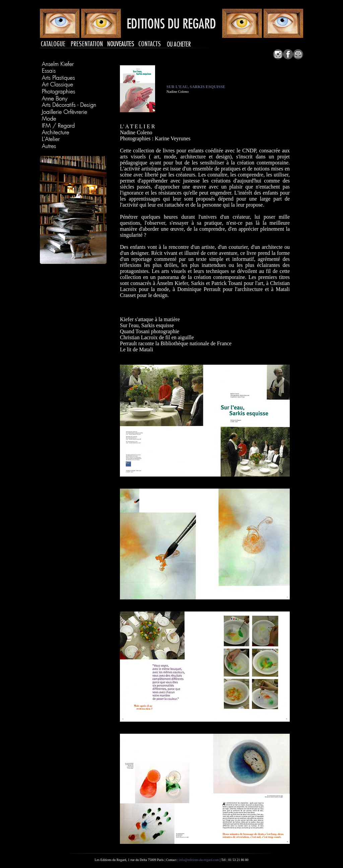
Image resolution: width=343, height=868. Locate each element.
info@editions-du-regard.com (199, 860)
